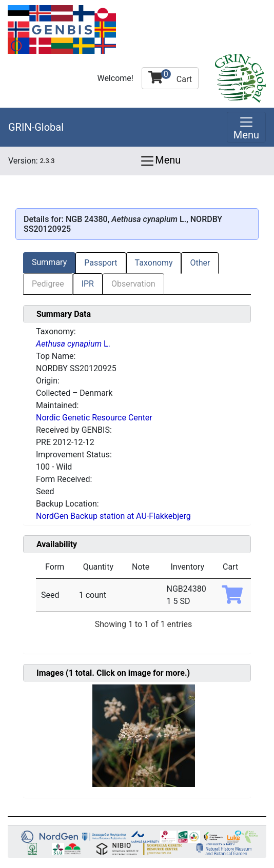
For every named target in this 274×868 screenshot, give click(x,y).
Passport (101, 263)
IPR (88, 284)
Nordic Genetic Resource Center (94, 418)
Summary (49, 262)
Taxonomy (154, 263)
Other (200, 263)
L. (73, 344)
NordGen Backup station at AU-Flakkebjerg (113, 516)
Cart (170, 77)
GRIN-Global (36, 127)
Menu (160, 161)
